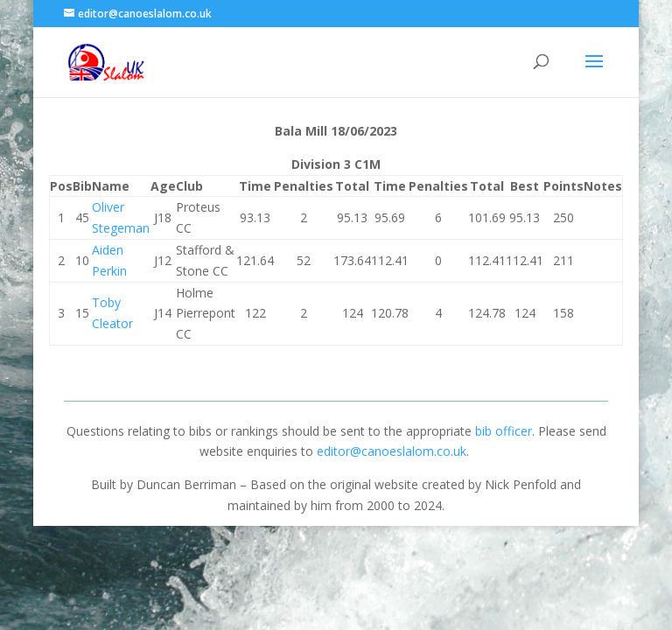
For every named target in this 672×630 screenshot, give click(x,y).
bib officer (504, 431)
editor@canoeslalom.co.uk (392, 451)
